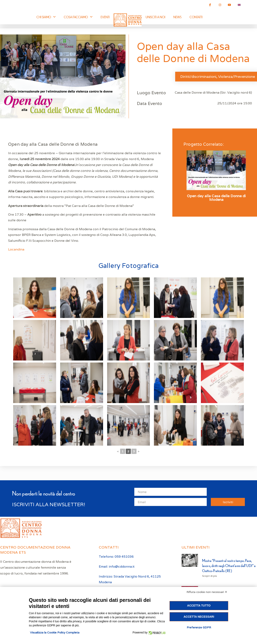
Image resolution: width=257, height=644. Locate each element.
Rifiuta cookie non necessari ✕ (207, 592)
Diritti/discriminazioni (198, 76)
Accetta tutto (199, 605)
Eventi (105, 17)
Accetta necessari (199, 617)
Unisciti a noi (155, 17)
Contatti (196, 17)
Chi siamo (46, 17)
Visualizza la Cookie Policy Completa (55, 632)
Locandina (16, 249)
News (177, 17)
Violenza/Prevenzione (237, 76)
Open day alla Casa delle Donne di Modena (216, 198)
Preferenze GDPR (199, 627)
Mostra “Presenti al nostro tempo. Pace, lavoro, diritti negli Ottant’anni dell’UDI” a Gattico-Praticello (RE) (229, 565)
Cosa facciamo (78, 17)
